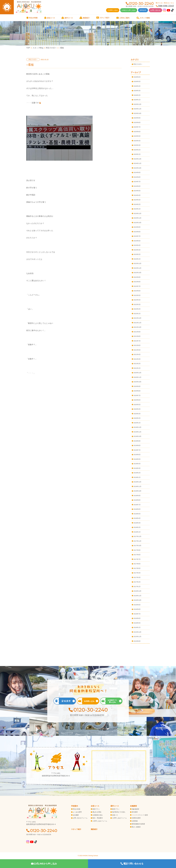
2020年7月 (137, 395)
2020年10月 (137, 382)
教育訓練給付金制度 (138, 824)
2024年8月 (137, 177)
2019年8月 (137, 445)
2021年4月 (137, 354)
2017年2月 (137, 582)
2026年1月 (137, 100)
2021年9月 (137, 332)
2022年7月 (137, 286)
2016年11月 (137, 596)
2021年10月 (137, 327)
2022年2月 (137, 309)
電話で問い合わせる (132, 864)
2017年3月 (137, 577)
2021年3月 (137, 359)
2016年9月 (137, 605)
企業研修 (135, 821)
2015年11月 (137, 637)
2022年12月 (137, 263)
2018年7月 (137, 505)
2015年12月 (137, 632)
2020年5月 (137, 405)
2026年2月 (137, 95)
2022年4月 (137, 300)
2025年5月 (137, 136)
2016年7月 (137, 614)
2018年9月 (137, 496)
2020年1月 (137, 423)
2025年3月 (137, 145)
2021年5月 (137, 350)
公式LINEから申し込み (44, 864)
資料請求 (143, 10)
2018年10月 (137, 491)
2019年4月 (137, 464)
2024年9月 (137, 172)
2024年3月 (137, 200)
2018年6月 (137, 509)
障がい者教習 (136, 827)
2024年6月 (137, 186)
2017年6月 (137, 564)
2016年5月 (137, 623)
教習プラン (96, 809)
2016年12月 (137, 591)
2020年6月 (137, 400)
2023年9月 (137, 227)
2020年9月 (137, 386)
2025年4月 (137, 141)
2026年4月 (137, 86)
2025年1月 (137, 154)
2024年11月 (137, 163)
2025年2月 (137, 150)
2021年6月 (137, 345)
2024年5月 (137, 191)
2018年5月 (137, 514)
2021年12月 (137, 318)
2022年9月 (137, 277)
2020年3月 (137, 414)
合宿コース (95, 806)
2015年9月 (137, 641)
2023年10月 (137, 223)
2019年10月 (137, 436)
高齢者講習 (135, 809)
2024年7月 (137, 182)
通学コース (115, 806)
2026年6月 (137, 77)
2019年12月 (137, 427)
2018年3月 (137, 523)
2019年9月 (137, 441)
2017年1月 (137, 587)
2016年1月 (137, 627)
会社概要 (76, 815)
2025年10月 (137, 113)
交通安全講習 (136, 818)
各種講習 (133, 806)
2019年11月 (137, 432)
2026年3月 (137, 91)
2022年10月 (137, 273)
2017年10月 (137, 546)
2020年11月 (137, 377)
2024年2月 (137, 204)
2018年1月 (137, 532)
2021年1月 (137, 368)
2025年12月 (137, 104)
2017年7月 (137, 559)
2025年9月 (137, 118)
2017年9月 (137, 550)
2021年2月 (137, 364)
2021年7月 (137, 341)
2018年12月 (137, 482)
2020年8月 (137, 391)
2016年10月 (137, 600)
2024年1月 (137, 209)
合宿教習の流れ (98, 815)
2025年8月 (137, 122)
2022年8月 (137, 282)
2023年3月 (137, 250)
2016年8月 (137, 609)
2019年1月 (137, 477)
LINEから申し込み (129, 10)
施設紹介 (94, 829)
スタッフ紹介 (76, 829)
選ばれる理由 (97, 812)
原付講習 (135, 812)
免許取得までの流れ (119, 812)
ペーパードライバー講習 (140, 815)
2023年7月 (137, 236)
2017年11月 (137, 541)
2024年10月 (137, 168)
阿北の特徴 (76, 809)
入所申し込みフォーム (100, 821)
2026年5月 (137, 81)
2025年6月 (137, 132)
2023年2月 (137, 254)
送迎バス (115, 815)
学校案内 (75, 806)
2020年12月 (137, 373)
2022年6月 (137, 291)
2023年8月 (137, 232)
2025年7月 (137, 127)
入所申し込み (113, 10)
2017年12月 (137, 536)
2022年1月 (137, 314)
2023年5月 (137, 241)
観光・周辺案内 (98, 818)
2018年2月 (137, 527)
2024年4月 (137, 195)
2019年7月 (137, 450)
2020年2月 (137, 418)
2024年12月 (137, 159)
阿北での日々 (138, 64)
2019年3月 (137, 468)
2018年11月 (137, 486)
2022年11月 (137, 268)
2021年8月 (137, 336)
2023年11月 (137, 218)
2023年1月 (137, 259)
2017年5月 (137, 568)
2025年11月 (137, 109)
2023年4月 (137, 245)
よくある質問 (77, 812)
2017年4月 (137, 573)
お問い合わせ (155, 10)
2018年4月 (137, 518)
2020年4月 (137, 409)
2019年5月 (137, 459)
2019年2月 (137, 473)
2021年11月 (137, 323)
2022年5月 (137, 295)
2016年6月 (137, 618)
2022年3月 (137, 304)
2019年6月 (137, 455)
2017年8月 (137, 555)
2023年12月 (137, 213)
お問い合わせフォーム (80, 818)
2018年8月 (137, 500)
